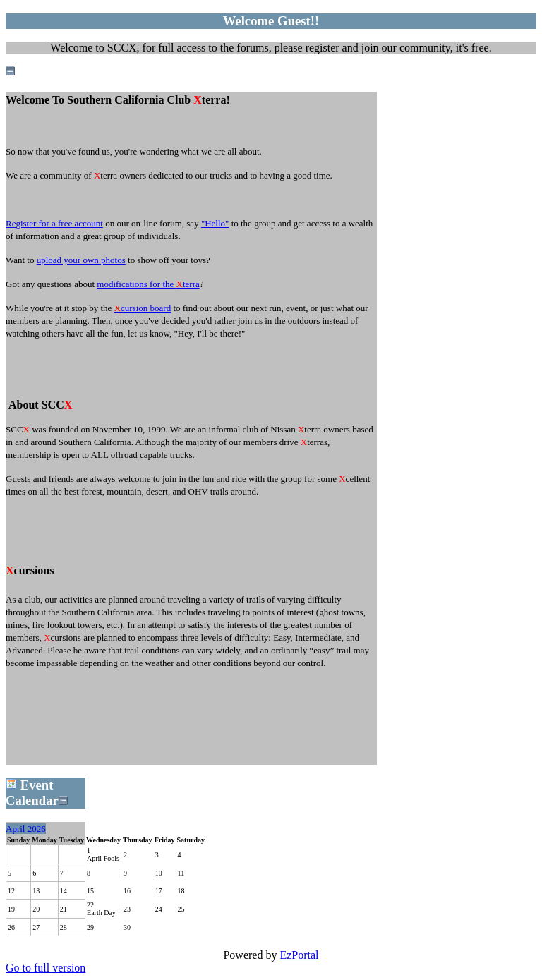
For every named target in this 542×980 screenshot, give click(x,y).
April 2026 (26, 829)
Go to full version (46, 968)
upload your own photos (81, 260)
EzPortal (299, 955)
